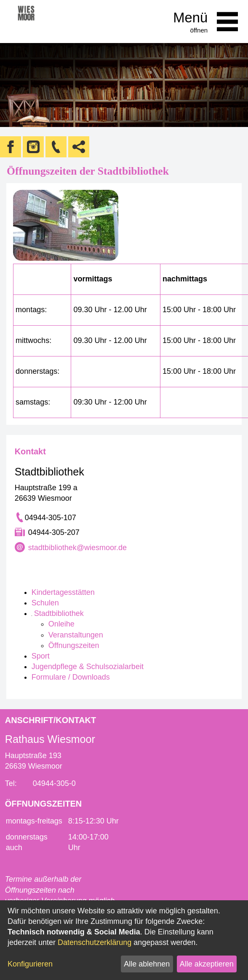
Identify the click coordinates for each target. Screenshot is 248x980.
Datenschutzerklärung (95, 942)
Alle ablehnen (147, 964)
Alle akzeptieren (207, 964)
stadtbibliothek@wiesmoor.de (77, 548)
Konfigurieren (30, 964)
